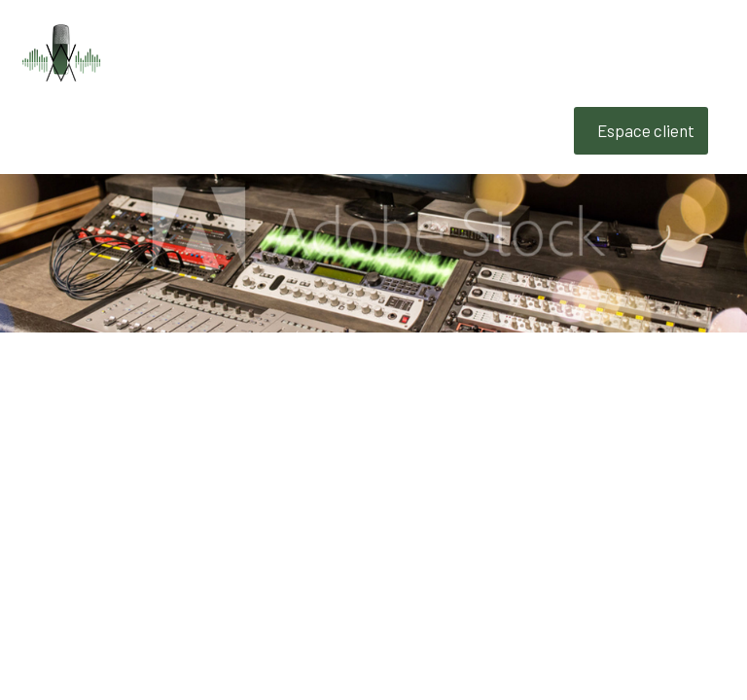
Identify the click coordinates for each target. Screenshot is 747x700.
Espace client (646, 130)
